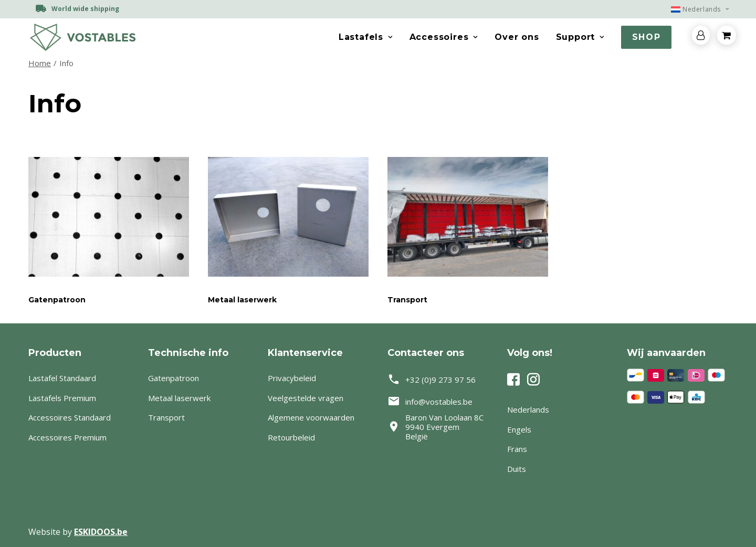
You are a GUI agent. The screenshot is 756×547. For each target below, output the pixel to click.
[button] (109, 217)
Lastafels (366, 37)
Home (40, 63)
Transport (407, 300)
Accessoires (444, 37)
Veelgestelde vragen (306, 398)
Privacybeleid (292, 378)
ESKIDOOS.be (101, 532)
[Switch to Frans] (558, 449)
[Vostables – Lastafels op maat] (82, 37)
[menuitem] (695, 9)
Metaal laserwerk (242, 300)
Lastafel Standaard (62, 378)
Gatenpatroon (57, 300)
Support (580, 37)
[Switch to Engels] (558, 430)
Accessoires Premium (67, 437)
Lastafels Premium (62, 398)
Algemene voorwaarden (311, 417)
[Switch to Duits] (558, 469)
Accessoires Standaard (70, 417)
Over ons (517, 37)
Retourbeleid (291, 437)
